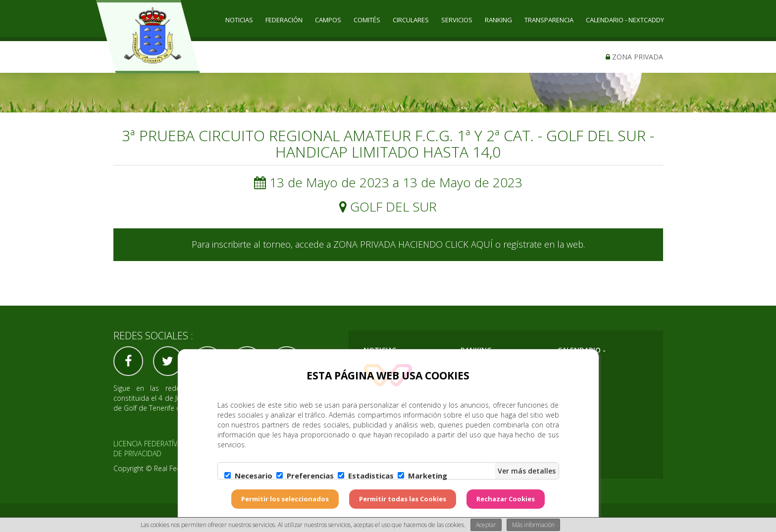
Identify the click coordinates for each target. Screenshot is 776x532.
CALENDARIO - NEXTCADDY (625, 20)
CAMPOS (328, 20)
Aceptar (486, 525)
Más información (533, 525)
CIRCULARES (411, 20)
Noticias (239, 20)
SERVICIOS (457, 20)
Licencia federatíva (148, 444)
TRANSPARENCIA (549, 20)
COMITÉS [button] (367, 20)
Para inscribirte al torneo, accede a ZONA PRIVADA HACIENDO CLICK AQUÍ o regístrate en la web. (388, 244)
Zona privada (634, 57)
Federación (284, 20)
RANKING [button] (498, 20)
